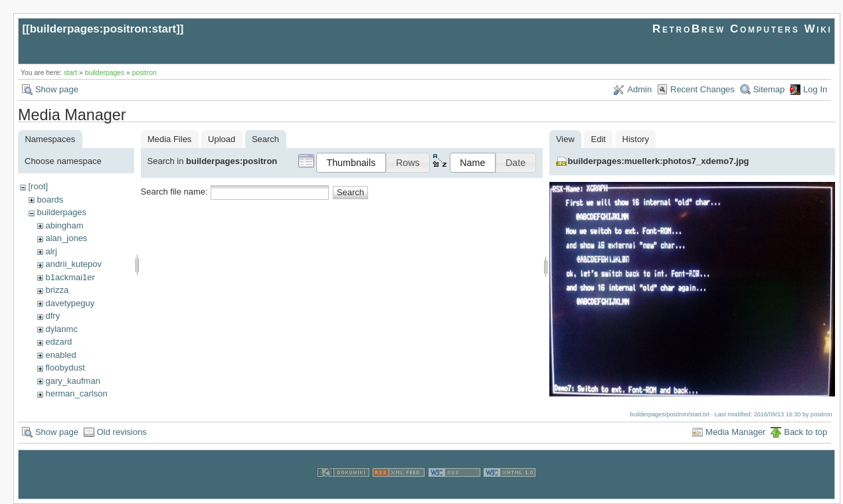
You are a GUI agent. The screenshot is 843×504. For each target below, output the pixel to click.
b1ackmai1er (70, 277)
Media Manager (735, 432)
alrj (51, 251)
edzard (58, 342)
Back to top (805, 432)
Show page (57, 89)
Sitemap (769, 89)
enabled (60, 355)
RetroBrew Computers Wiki (742, 29)
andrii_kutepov (73, 264)
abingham (64, 225)
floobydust (65, 368)
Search (350, 192)
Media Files (169, 139)
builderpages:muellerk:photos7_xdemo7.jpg (659, 161)
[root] (38, 186)
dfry (52, 316)
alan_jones (66, 238)
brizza (57, 290)
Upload (222, 139)
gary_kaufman (72, 381)
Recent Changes (702, 89)
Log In (815, 89)
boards (50, 200)
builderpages (105, 73)
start (70, 73)
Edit (599, 139)
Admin (639, 89)
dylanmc (61, 329)
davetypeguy (70, 303)
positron (144, 73)
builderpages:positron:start (103, 29)
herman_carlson (76, 393)
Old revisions (122, 432)
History (636, 139)
